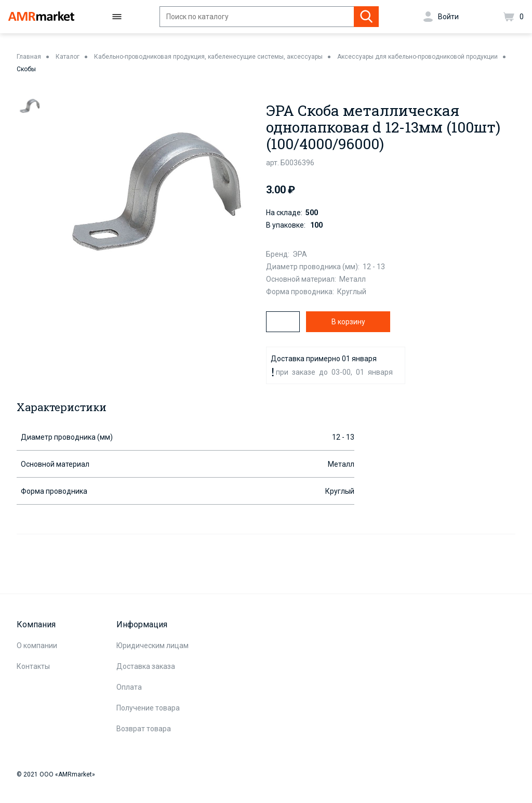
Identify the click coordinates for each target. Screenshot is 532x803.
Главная (29, 57)
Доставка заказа (146, 666)
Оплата (129, 687)
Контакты (33, 666)
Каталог (68, 57)
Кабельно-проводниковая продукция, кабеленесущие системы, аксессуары (208, 57)
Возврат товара (144, 729)
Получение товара (148, 708)
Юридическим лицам (152, 646)
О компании (37, 646)
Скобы (26, 69)
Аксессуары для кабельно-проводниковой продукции (417, 57)
